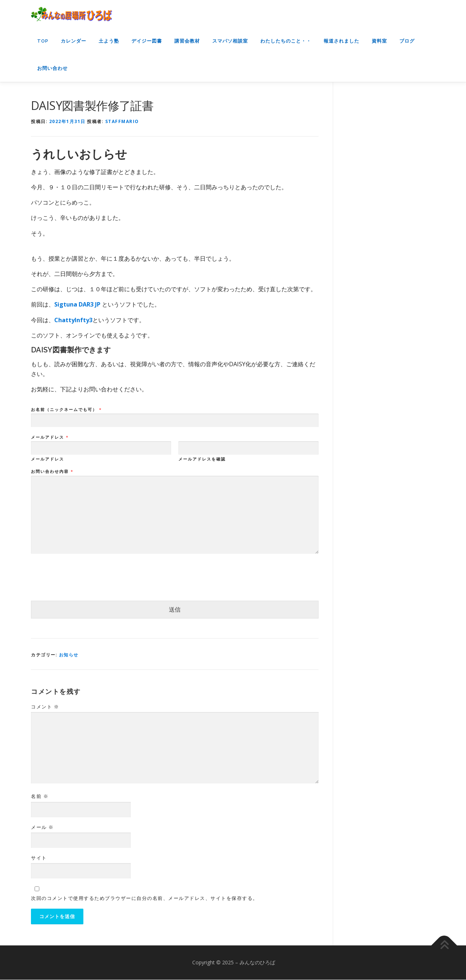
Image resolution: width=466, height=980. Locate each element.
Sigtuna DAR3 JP (78, 304)
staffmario (122, 121)
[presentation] (86, 589)
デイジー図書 (147, 41)
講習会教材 (187, 41)
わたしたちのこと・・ (286, 41)
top (43, 41)
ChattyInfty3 (73, 320)
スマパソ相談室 (230, 41)
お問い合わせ (52, 68)
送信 (175, 609)
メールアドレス (50, 437)
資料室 (379, 41)
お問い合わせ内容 (52, 471)
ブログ (407, 41)
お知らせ (69, 655)
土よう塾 (109, 41)
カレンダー (74, 41)
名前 (40, 796)
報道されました (341, 41)
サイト (39, 858)
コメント (45, 707)
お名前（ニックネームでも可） (66, 410)
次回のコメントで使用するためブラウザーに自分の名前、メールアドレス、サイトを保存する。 (145, 898)
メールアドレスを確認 (202, 459)
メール (42, 827)
